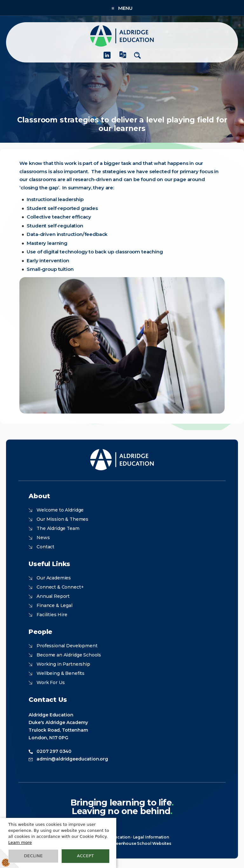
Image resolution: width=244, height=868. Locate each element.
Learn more (20, 842)
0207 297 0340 (54, 751)
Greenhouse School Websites (141, 843)
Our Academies (54, 578)
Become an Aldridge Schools (69, 655)
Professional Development (67, 646)
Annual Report (53, 596)
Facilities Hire (52, 615)
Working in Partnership (63, 664)
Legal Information (151, 837)
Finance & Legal (54, 605)
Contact (45, 547)
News (43, 538)
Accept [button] (85, 856)
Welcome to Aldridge (60, 510)
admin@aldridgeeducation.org (72, 759)
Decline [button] (33, 856)
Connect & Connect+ (60, 587)
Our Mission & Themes (62, 519)
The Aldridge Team (58, 528)
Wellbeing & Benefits (61, 673)
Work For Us (51, 682)
